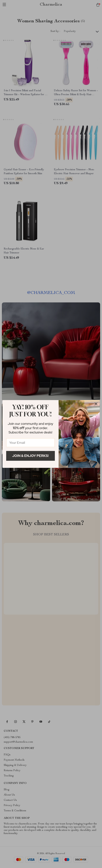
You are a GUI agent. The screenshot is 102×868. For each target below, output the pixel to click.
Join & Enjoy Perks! (30, 456)
